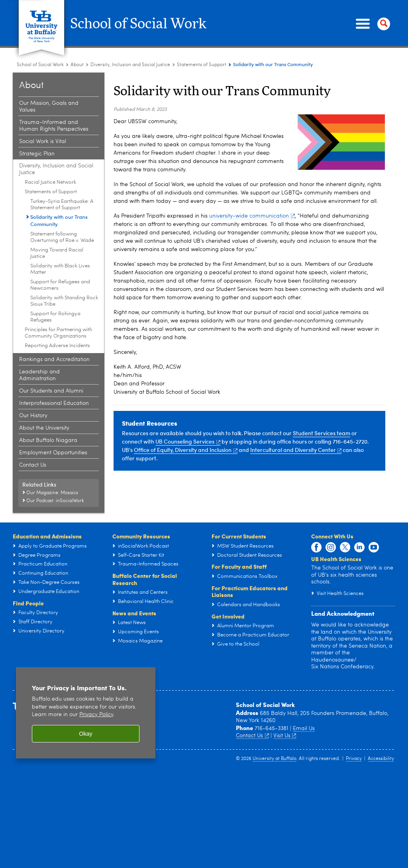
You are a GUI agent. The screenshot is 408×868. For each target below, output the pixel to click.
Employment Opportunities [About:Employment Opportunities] (53, 453)
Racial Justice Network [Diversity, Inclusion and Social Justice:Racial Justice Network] (50, 182)
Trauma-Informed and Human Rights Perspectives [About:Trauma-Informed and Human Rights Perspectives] (54, 126)
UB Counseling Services (188, 441)
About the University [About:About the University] (44, 428)
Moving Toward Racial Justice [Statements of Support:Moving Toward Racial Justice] (57, 253)
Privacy (354, 759)
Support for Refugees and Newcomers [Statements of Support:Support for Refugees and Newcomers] (60, 285)
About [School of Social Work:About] (77, 65)
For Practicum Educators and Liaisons (250, 591)
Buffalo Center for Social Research (145, 579)
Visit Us (285, 736)
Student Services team (322, 433)
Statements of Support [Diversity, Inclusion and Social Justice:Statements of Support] (202, 65)
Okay (86, 734)
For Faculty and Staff (239, 566)
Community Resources (141, 536)
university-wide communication (252, 216)
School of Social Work (142, 24)
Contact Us (252, 736)
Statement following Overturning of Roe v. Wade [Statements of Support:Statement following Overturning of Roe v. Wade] (62, 237)
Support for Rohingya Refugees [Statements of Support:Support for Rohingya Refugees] (55, 317)
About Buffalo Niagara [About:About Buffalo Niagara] (48, 440)
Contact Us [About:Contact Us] (33, 465)
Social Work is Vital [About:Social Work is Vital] (43, 141)
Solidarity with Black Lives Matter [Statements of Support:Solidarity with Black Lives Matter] (60, 269)
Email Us (304, 729)
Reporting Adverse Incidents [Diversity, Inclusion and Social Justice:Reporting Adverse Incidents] (57, 346)
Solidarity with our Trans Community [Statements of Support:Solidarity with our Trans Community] (59, 220)
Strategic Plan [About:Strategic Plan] (37, 154)
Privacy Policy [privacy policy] (96, 715)
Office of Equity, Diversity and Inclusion (186, 450)
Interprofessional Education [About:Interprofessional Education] (54, 403)
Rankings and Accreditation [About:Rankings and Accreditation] (54, 359)
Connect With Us (332, 536)
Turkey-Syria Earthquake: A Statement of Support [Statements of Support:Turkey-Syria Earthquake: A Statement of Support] (62, 205)
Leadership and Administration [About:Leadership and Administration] (39, 375)
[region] (86, 713)
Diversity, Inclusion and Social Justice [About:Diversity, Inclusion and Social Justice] (130, 65)
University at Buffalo (275, 759)
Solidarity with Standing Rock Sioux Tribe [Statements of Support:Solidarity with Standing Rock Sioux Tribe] (64, 301)
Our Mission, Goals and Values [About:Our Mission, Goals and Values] (49, 107)
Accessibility (381, 759)
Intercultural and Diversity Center (296, 450)
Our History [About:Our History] (33, 416)
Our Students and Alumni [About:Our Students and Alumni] (51, 391)
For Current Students (239, 536)
